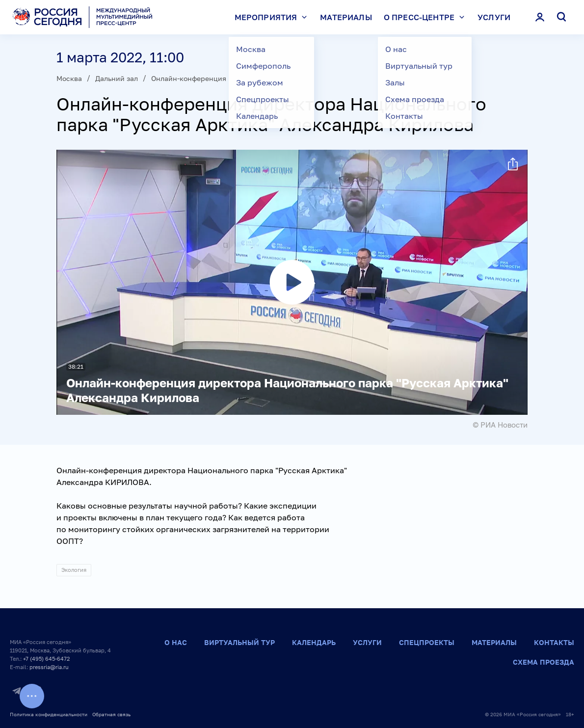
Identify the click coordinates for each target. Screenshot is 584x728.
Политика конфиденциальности (49, 714)
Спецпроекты (427, 642)
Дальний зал (117, 78)
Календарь (314, 642)
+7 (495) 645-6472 (46, 659)
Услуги (494, 17)
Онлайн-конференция (189, 78)
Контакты (554, 642)
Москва (69, 78)
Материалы (346, 17)
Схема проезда (544, 662)
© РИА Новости (500, 425)
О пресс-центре (426, 17)
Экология (74, 570)
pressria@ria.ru (49, 667)
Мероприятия (273, 17)
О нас (176, 642)
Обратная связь (111, 714)
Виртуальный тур (239, 642)
